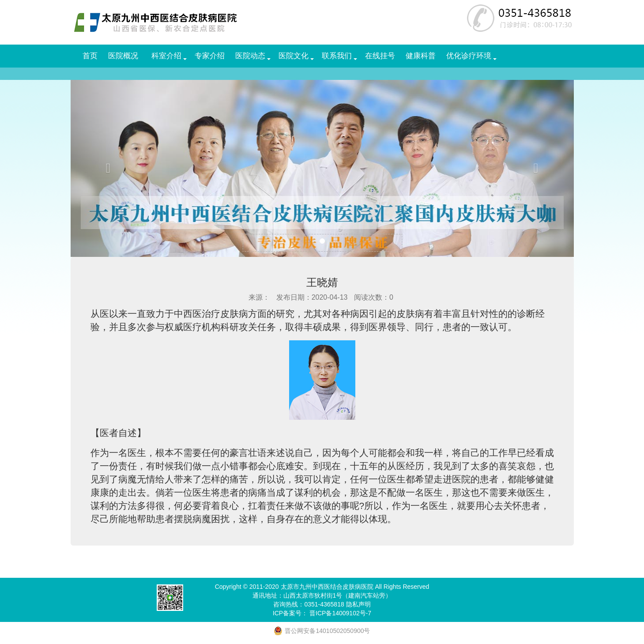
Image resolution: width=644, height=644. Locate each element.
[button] (108, 168)
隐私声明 (358, 604)
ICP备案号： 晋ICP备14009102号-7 (322, 613)
